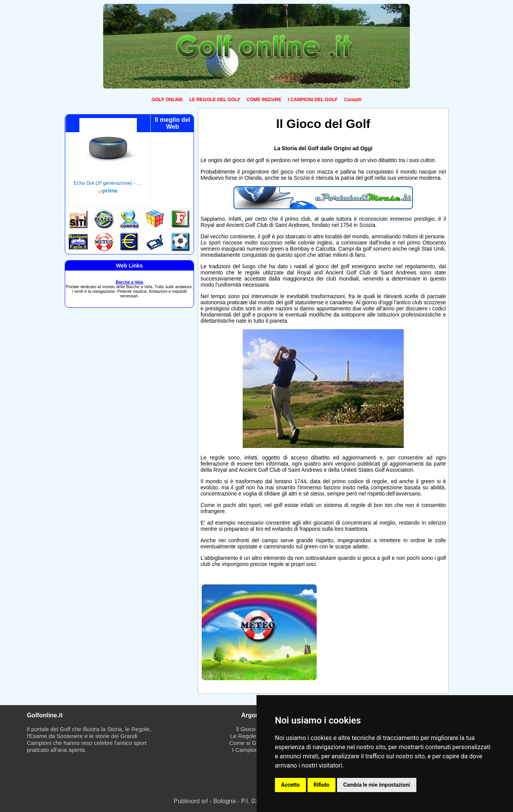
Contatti (353, 100)
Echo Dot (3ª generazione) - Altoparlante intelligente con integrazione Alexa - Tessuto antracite (108, 183)
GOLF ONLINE (167, 100)
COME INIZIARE (264, 100)
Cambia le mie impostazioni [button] (377, 785)
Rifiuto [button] (322, 785)
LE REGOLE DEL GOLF (215, 100)
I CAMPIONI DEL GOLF (312, 100)
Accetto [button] (290, 785)
